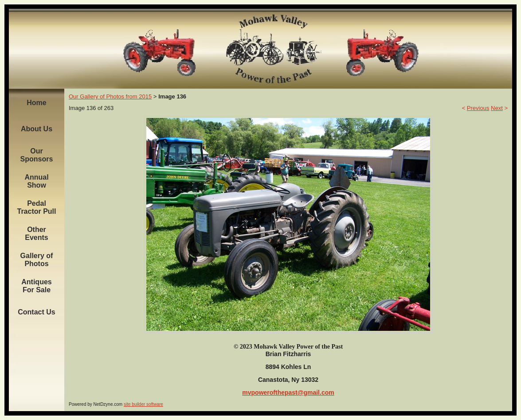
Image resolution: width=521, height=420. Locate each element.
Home (36, 103)
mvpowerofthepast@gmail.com (288, 393)
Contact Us (36, 312)
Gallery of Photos (37, 260)
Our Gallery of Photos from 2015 (110, 96)
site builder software (143, 404)
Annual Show (36, 181)
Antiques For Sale (36, 286)
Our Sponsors (37, 155)
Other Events (36, 234)
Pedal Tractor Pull (36, 207)
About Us (37, 129)
